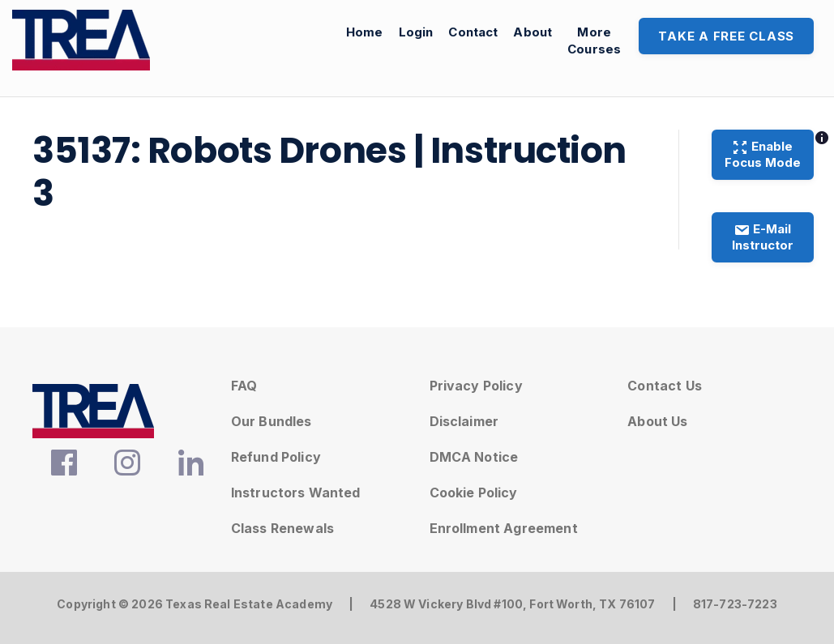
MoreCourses (594, 41)
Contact (473, 32)
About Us (657, 421)
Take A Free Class (726, 36)
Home (365, 32)
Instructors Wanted (296, 493)
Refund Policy (276, 457)
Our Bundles (272, 421)
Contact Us (665, 386)
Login (416, 32)
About (532, 32)
